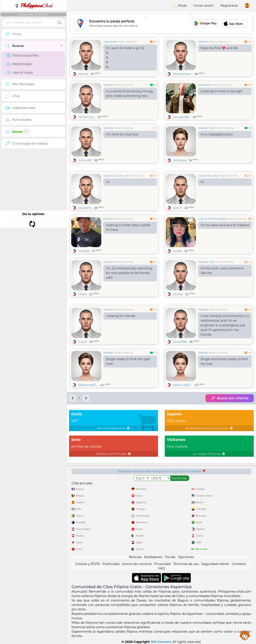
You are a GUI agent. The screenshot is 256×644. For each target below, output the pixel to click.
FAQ (161, 568)
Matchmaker (19, 64)
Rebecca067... (88, 385)
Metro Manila (127, 42)
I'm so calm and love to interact (225, 225)
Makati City (206, 128)
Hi (108, 182)
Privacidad (162, 564)
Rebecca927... (183, 385)
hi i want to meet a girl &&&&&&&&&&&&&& (125, 58)
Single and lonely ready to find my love (224, 361)
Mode (180, 6)
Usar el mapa (19, 73)
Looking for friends (121, 316)
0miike (178, 294)
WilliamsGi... (87, 117)
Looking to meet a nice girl (221, 91)
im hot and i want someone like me (222, 271)
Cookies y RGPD (88, 564)
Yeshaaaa (180, 160)
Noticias (135, 557)
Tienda (170, 557)
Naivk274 (85, 208)
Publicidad (111, 564)
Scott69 (84, 251)
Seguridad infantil (215, 564)
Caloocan (110, 42)
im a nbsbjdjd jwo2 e (217, 134)
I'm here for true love (122, 134)
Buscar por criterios (230, 398)
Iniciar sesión (204, 6)
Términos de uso (186, 564)
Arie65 (178, 251)
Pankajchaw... (183, 74)
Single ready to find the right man (128, 361)
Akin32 (83, 74)
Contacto (239, 564)
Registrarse (229, 6)
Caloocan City (113, 176)
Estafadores (153, 557)
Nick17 (178, 208)
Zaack (83, 342)
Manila (203, 42)
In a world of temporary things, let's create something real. (130, 94)
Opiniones (186, 557)
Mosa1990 (180, 342)
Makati (203, 309)
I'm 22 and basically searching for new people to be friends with (129, 273)
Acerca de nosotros (137, 564)
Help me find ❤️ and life (219, 48)
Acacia (108, 262)
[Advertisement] (161, 23)
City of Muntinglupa (212, 219)
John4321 (85, 160)
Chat (33, 6)
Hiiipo (83, 294)
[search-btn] (59, 23)
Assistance (245, 635)
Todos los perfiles (22, 55)
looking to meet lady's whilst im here (128, 227)
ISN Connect (161, 642)
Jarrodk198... (182, 117)
